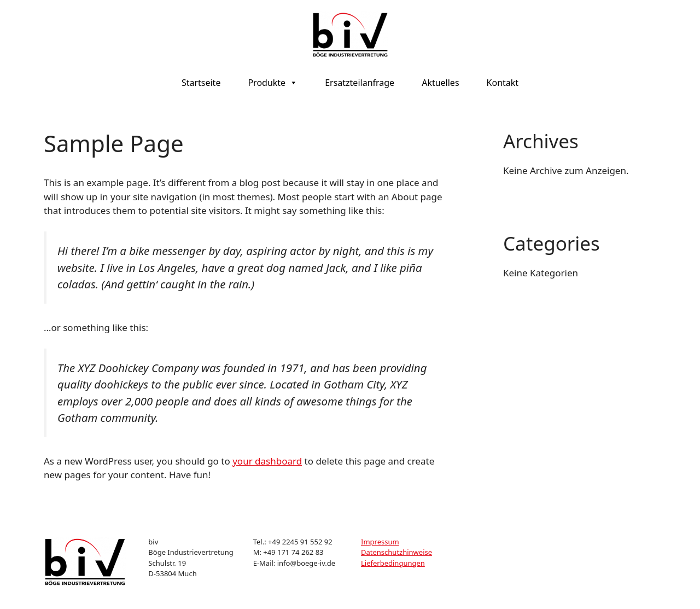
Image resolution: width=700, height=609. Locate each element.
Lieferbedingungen (393, 563)
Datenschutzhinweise (396, 552)
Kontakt (503, 83)
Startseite (201, 83)
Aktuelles (440, 83)
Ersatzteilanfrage (360, 83)
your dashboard (267, 461)
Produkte (273, 83)
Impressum (380, 542)
